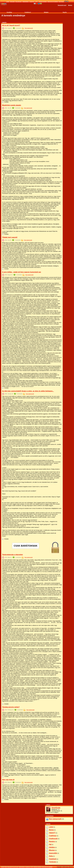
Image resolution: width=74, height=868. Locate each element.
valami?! (52, 833)
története (53, 862)
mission (52, 850)
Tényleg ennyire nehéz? (11, 707)
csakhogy (53, 836)
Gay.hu (65, 12)
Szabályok (32, 2)
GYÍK (36, 2)
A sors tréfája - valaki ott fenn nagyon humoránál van (22, 272)
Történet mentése (43, 2)
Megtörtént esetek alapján (12, 105)
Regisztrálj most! (62, 5)
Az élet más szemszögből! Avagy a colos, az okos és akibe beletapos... (28, 391)
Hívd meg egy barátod (53, 2)
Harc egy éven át (8, 780)
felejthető (53, 859)
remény (52, 841)
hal (50, 844)
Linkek (8, 2)
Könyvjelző (61, 2)
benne (51, 830)
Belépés (70, 5)
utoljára (52, 847)
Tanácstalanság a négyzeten (12, 555)
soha (51, 856)
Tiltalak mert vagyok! (10, 237)
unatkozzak (53, 839)
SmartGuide (56, 808)
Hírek (6, 867)
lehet (51, 827)
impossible (53, 853)
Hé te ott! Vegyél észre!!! (11, 25)
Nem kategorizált (29, 28)
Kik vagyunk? (19, 2)
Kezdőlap (9, 12)
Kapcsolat (12, 2)
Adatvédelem (26, 2)
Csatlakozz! (28, 12)
